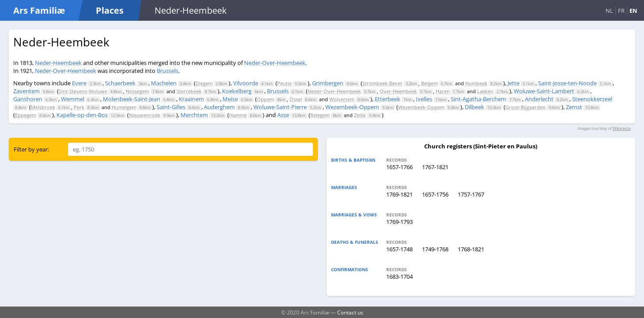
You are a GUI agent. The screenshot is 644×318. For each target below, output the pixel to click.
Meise (230, 99)
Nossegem (137, 91)
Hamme (238, 115)
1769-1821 (399, 194)
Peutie (284, 83)
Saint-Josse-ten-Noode (567, 83)
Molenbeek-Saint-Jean (132, 99)
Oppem (266, 99)
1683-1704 (399, 276)
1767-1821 (435, 167)
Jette (514, 83)
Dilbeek (475, 107)
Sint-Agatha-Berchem (478, 99)
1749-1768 (435, 249)
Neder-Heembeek (58, 63)
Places (110, 10)
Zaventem (26, 91)
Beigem (429, 83)
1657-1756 (435, 194)
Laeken (485, 91)
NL (609, 11)
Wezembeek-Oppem (352, 107)
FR (621, 11)
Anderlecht (539, 99)
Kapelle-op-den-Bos (82, 115)
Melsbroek (43, 107)
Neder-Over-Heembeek (275, 63)
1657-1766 (399, 167)
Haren (443, 91)
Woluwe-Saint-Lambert (544, 91)
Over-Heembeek (398, 91)
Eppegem (26, 115)
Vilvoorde (246, 83)
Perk (79, 107)
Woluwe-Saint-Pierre (280, 107)
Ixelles (424, 99)
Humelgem (124, 107)
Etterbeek (388, 99)
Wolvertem (342, 99)
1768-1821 (471, 249)
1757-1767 (471, 194)
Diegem (204, 83)
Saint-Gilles (171, 107)
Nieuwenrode (145, 115)
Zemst (574, 107)
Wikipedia (622, 128)
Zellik (360, 115)
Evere (79, 83)
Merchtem (194, 115)
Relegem (320, 115)
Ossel (296, 99)
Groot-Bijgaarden (525, 107)
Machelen (164, 83)
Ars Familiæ (39, 10)
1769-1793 (399, 222)
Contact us (350, 312)
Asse (283, 115)
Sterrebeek (189, 91)
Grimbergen (328, 83)
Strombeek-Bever (382, 83)
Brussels (168, 71)
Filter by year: (31, 149)
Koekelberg (237, 91)
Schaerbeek (120, 83)
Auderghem (219, 107)
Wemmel (73, 99)
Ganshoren (28, 99)
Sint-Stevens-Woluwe (83, 91)
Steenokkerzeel (592, 99)
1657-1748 (399, 249)
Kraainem (191, 99)
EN (633, 11)
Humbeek (476, 83)
